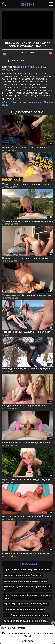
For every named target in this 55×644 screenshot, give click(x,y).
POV (43, 67)
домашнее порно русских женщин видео (26, 621)
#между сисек (20, 102)
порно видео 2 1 (40, 604)
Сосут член (34, 67)
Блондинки (21, 67)
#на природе (36, 102)
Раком (17, 70)
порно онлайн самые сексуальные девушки (27, 569)
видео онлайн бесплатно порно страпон (26, 581)
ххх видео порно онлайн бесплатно (23, 575)
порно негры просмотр (16, 604)
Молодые (7, 70)
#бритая (7, 102)
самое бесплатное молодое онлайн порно (26, 615)
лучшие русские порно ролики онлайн (24, 609)
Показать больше (27, 564)
